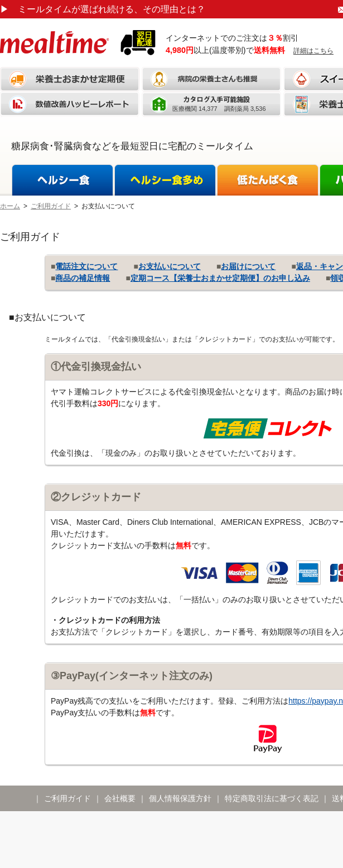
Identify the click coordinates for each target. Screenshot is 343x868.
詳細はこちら (313, 51)
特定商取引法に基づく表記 (272, 798)
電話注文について (86, 266)
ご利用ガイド (51, 206)
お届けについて (248, 266)
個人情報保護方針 (180, 798)
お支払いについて (170, 266)
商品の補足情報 (83, 278)
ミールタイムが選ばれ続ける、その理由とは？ (103, 9)
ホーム (10, 206)
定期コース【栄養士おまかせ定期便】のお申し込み (220, 278)
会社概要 (120, 798)
